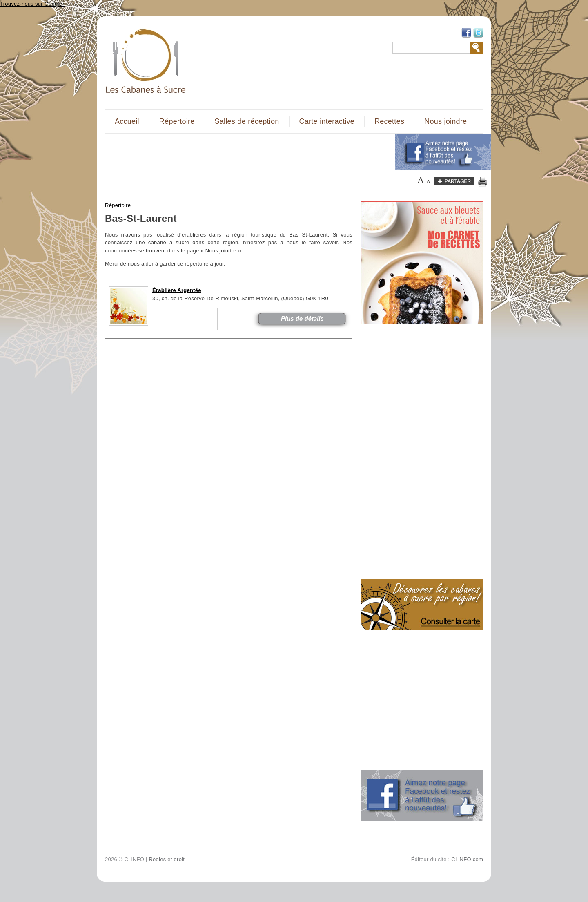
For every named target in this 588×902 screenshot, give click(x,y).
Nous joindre (445, 121)
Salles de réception (247, 121)
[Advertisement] (245, 152)
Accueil (127, 121)
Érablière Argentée (177, 290)
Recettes (389, 121)
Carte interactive (327, 121)
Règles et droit (167, 859)
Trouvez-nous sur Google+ (33, 4)
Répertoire (177, 121)
